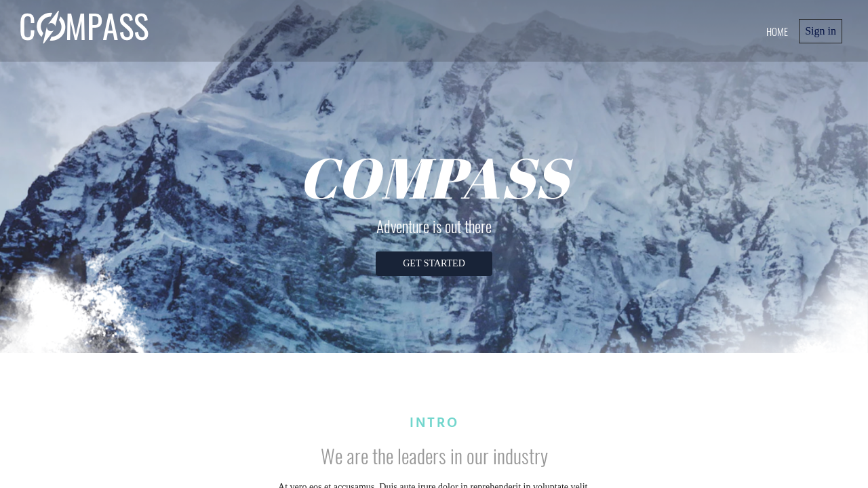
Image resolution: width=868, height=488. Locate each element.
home (777, 31)
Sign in (821, 31)
